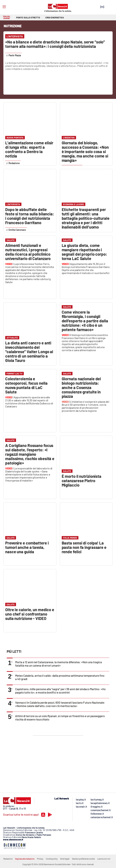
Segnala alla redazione (25, 859)
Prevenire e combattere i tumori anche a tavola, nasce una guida (27, 547)
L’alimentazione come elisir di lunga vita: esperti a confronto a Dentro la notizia (29, 149)
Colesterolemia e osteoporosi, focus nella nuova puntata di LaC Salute (26, 385)
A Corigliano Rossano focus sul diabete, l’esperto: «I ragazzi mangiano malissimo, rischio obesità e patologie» (30, 454)
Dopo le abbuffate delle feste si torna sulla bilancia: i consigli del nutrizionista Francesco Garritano (30, 216)
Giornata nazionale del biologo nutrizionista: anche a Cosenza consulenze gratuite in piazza (81, 387)
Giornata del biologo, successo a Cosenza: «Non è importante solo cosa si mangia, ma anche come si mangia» (85, 151)
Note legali (65, 859)
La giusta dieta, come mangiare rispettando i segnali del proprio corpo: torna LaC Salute (84, 252)
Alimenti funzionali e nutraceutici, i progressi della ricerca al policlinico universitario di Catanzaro (28, 252)
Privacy (40, 859)
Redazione (8, 859)
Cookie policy (52, 859)
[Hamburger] (4, 7)
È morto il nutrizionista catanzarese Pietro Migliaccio (82, 481)
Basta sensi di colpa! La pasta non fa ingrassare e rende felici (84, 547)
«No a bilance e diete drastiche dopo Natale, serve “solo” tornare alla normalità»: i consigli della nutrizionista (55, 44)
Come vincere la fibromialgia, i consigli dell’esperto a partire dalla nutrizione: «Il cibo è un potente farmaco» (85, 321)
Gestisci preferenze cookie (83, 859)
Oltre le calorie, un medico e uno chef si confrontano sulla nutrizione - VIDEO (30, 614)
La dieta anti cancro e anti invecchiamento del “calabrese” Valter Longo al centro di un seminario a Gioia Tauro (29, 352)
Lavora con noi (104, 859)
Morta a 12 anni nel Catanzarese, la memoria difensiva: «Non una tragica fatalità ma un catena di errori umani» (59, 664)
